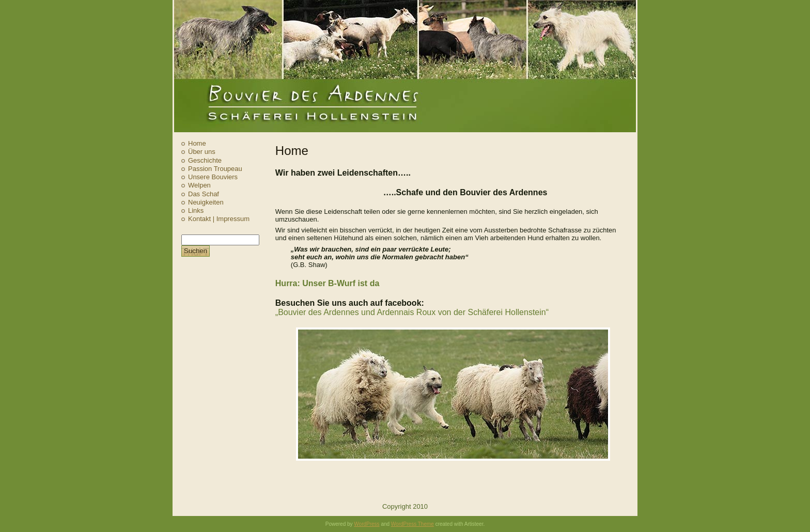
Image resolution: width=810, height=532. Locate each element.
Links (196, 210)
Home (197, 143)
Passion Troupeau (215, 169)
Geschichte (205, 160)
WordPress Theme (412, 524)
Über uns (202, 152)
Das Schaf (204, 194)
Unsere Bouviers (213, 177)
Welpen (199, 185)
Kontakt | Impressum (219, 219)
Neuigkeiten (206, 202)
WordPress (367, 524)
